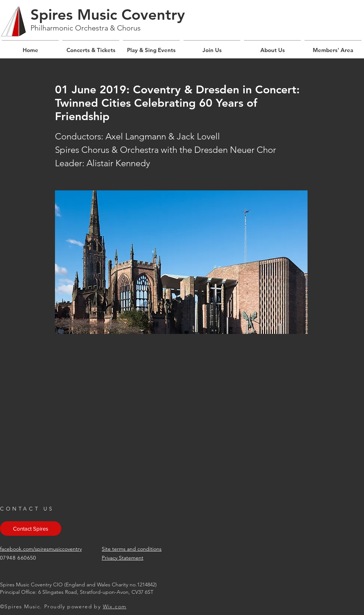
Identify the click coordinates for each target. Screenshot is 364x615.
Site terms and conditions (132, 549)
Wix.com (115, 606)
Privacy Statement (123, 558)
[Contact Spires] (31, 529)
